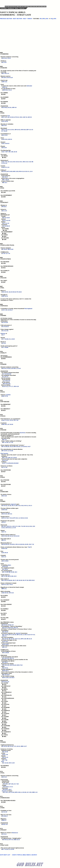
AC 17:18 (5, 467)
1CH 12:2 (11, 593)
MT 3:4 (5, 440)
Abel (29, 547)
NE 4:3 (4, 540)
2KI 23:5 (4, 148)
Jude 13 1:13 (6, 167)
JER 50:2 (5, 90)
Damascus (15, 833)
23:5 (12, 130)
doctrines (23, 433)
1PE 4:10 (16, 386)
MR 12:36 (18, 792)
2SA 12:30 (6, 678)
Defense (3, 333)
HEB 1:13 (35, 792)
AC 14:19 (5, 763)
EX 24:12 (5, 506)
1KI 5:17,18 (5, 518)
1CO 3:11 (17, 639)
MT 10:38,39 (5, 447)
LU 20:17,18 (26, 635)
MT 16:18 (11, 639)
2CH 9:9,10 (13, 665)
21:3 (9, 130)
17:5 (15, 746)
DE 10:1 (9, 526)
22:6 (31, 526)
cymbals (8, 395)
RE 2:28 (11, 152)
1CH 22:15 (16, 536)
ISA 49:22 (5, 107)
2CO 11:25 (12, 763)
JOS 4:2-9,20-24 (20, 544)
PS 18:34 (19, 292)
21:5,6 (26, 518)
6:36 (19, 526)
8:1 (10, 339)
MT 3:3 (11, 840)
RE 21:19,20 (6, 675)
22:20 (13, 339)
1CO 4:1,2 (5, 386)
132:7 (10, 789)
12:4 (31, 171)
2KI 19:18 (19, 580)
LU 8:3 (19, 368)
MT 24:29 (10, 171)
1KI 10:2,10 (6, 665)
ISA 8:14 (5, 628)
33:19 (9, 58)
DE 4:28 (4, 580)
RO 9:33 (10, 628)
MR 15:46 (11, 572)
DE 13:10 (10, 746)
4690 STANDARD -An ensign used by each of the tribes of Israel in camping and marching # (18, 70)
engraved (13, 504)
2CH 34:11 (8, 528)
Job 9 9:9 (5, 139)
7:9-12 (11, 518)
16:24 (11, 447)
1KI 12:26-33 (6, 226)
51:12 (10, 90)
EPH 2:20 (23, 639)
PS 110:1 (6, 792)
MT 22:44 (12, 792)
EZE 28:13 (6, 671)
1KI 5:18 (4, 536)
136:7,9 (25, 117)
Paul (26, 309)
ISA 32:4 (4, 58)
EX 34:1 (4, 526)
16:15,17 (10, 310)
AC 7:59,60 (5, 347)
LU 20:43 (24, 792)
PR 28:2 (4, 207)
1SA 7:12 (31, 544)
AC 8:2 (4, 343)
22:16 (15, 152)
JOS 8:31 (5, 566)
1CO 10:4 (5, 642)
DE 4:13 (18, 506)
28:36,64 (10, 580)
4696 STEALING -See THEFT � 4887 (4, 280)
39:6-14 (12, 658)
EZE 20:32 (32, 580)
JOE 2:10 (25, 162)
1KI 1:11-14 (6, 223)
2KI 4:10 (4, 777)
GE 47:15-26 (6, 218)
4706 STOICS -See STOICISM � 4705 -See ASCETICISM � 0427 (5, 482)
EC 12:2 (10, 162)
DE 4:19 (4, 125)
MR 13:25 (16, 171)
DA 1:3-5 (4, 211)
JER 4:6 (5, 87)
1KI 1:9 (4, 557)
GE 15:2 (4, 368)
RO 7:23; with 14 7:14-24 (10, 458)
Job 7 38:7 (5, 152)
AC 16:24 (10, 424)
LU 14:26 (10, 451)
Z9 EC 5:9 (5, 824)
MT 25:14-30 (7, 384)
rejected (18, 633)
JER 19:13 (17, 130)
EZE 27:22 (20, 665)
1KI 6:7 (4, 522)
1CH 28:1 (14, 368)
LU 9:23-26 (24, 447)
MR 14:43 (11, 249)
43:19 (9, 368)
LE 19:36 (5, 569)
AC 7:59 (5, 760)
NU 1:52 (4, 73)
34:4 (21, 162)
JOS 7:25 (5, 755)
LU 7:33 (11, 442)
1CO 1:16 (5, 310)
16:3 (16, 572)
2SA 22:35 (5, 292)
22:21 (18, 746)
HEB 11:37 (24, 746)
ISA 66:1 (6, 784)
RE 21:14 (29, 639)
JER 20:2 (5, 424)
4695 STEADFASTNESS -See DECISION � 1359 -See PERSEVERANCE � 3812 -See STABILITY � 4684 (7, 266)
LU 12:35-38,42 (7, 374)
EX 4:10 (4, 62)
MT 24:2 (16, 518)
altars (9, 565)
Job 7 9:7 (5, 162)
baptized (30, 309)
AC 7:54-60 (5, 339)
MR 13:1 (4, 589)
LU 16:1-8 (5, 377)
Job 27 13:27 (6, 420)
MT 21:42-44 (13, 635)
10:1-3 (30, 506)
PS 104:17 (5, 816)
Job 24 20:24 (12, 292)
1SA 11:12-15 (6, 220)
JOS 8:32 (5, 510)
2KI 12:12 (26, 526)
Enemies (5, 791)
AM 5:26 (23, 130)
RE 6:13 (21, 171)
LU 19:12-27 (7, 381)
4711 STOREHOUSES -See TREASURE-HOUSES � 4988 (8, 800)
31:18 (9, 506)
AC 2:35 (29, 792)
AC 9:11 (4, 834)
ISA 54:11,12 (6, 682)
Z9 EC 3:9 (11, 625)
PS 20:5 (4, 78)
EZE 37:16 (5, 396)
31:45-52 (12, 544)
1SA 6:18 (5, 548)
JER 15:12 (5, 296)
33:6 (21, 117)
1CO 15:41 (5, 121)
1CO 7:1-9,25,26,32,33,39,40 (11, 463)
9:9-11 (26, 506)
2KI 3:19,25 (5, 561)
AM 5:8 (30, 117)
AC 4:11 (32, 635)
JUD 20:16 (5, 593)
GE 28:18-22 (5, 544)
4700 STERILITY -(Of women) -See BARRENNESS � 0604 (6, 356)
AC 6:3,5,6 (5, 322)
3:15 (30, 162)
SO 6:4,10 (10, 78)
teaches (6, 453)
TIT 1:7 (11, 386)
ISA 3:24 (4, 496)
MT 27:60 (5, 572)
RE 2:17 (5, 647)
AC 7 (3, 335)
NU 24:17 (5, 177)
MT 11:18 (5, 442)
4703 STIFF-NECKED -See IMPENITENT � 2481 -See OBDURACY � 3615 (5, 406)
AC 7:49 (16, 784)
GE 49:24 (5, 625)
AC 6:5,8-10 (5, 327)
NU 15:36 (5, 752)
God (9, 116)
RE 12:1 (5, 183)
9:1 (28, 171)
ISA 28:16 (5, 632)
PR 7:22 (16, 420)
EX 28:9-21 (6, 658)
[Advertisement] (27, 3)
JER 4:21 (5, 82)
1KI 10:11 (5, 668)
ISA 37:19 (25, 580)
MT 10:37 (5, 451)
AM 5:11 (10, 514)
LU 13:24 (11, 849)
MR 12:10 (19, 635)
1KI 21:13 (5, 757)
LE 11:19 (5, 812)
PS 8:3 (17, 117)
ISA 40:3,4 (6, 840)
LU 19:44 (21, 518)
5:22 (22, 506)
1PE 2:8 (16, 628)
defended (29, 86)
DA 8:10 (4, 171)
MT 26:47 (5, 249)
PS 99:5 (6, 789)
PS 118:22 (6, 635)
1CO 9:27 (5, 460)
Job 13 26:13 (11, 117)
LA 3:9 (14, 528)
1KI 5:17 (15, 526)
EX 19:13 (5, 746)
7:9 (22, 526)
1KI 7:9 (4, 532)
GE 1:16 (4, 117)
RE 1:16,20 (6, 180)
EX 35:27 (5, 662)
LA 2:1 (11, 787)
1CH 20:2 (12, 678)
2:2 (8, 73)
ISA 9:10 (4, 514)
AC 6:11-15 (5, 331)
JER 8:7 (4, 820)
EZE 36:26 (6, 644)
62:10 (10, 107)
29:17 (14, 580)
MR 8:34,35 (17, 447)
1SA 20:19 (5, 553)
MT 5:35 (11, 784)
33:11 (12, 420)
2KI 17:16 (5, 130)
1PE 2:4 (4, 636)
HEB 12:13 (17, 840)
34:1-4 (13, 506)
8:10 (26, 171)
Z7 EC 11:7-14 (6, 253)
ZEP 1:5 (28, 130)
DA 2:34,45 (6, 653)
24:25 (27, 544)
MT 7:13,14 (5, 849)
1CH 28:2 (6, 787)
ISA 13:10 (5, 135)
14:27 (29, 447)
